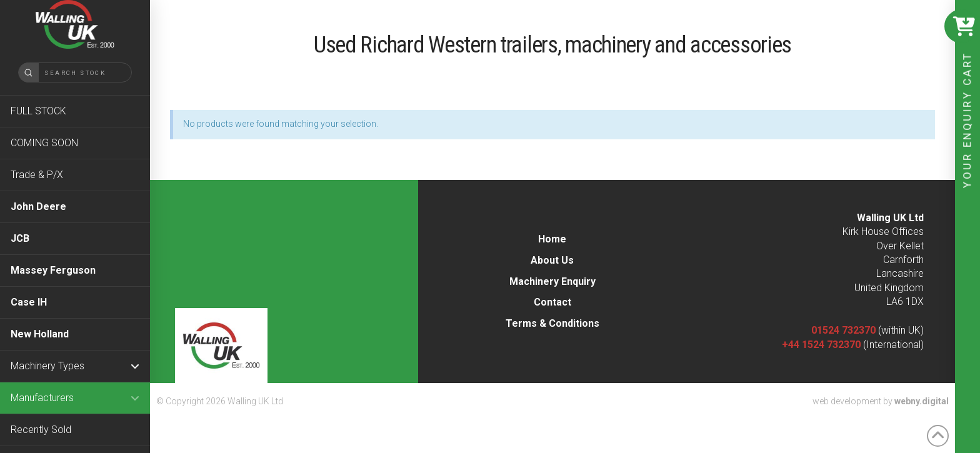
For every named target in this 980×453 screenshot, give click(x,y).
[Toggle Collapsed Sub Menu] (75, 366)
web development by (881, 401)
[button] (961, 26)
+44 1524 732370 (821, 345)
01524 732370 (843, 330)
